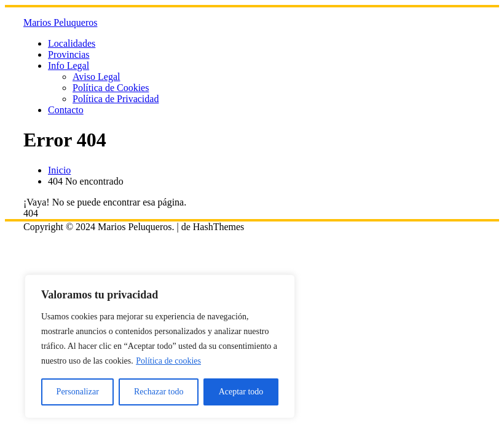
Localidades (72, 43)
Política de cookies (168, 361)
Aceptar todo (241, 392)
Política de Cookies (111, 88)
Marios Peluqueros (60, 22)
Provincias (69, 54)
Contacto (66, 110)
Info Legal (69, 66)
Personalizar (78, 392)
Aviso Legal (96, 77)
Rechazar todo (159, 392)
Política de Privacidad (116, 99)
